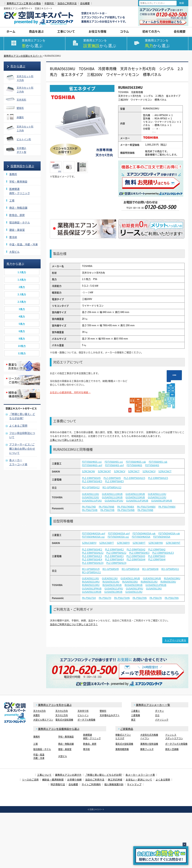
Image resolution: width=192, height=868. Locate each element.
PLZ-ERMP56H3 (157, 556)
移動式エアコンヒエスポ (123, 737)
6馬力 (22, 331)
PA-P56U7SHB (90, 510)
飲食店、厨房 (17, 215)
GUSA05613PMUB (92, 589)
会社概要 (85, 3)
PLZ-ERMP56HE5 (114, 481)
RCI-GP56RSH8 (150, 569)
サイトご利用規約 (91, 784)
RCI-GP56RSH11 (170, 569)
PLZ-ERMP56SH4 (136, 559)
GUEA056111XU (90, 494)
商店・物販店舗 (18, 208)
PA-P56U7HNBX (167, 507)
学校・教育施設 (18, 181)
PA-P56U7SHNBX (146, 507)
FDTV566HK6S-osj (92, 462)
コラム (124, 31)
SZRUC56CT (165, 471)
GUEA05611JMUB (130, 578)
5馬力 (22, 324)
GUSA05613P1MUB (162, 501)
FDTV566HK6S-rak (136, 462)
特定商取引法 (58, 784)
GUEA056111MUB (135, 494)
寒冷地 (13, 237)
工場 (12, 200)
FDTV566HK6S (134, 465)
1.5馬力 (22, 272)
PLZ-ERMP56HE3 (114, 556)
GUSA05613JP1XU (92, 501)
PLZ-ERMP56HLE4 (116, 563)
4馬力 (22, 316)
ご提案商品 (127, 729)
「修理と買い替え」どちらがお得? (103, 775)
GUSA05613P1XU (114, 501)
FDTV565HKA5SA (141, 537)
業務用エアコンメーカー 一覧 (153, 705)
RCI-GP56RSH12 (91, 487)
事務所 (13, 174)
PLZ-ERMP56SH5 (91, 478)
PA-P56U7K (156, 598)
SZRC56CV (120, 471)
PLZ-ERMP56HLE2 (116, 553)
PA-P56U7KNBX (126, 507)
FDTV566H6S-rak (158, 462)
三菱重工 (136, 711)
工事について (66, 31)
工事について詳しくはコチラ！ (67, 440)
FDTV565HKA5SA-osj (93, 537)
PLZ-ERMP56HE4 (114, 559)
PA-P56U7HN (140, 598)
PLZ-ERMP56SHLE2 (93, 553)
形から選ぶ (18, 66)
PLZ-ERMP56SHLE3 (163, 553)
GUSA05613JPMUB (156, 585)
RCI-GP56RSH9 (111, 569)
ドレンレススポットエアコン (174, 737)
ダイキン (160, 711)
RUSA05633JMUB (112, 585)
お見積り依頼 (74, 779)
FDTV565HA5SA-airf (119, 533)
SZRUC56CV (149, 471)
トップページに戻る (175, 640)
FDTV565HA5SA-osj (118, 537)
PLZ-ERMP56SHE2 (92, 549)
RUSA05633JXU (111, 582)
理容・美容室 (17, 230)
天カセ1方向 (62, 715)
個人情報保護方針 (114, 784)
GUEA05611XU (110, 578)
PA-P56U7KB (89, 507)
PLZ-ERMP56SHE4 (92, 559)
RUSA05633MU (172, 578)
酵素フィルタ (147, 749)
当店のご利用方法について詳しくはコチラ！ (74, 624)
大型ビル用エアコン (43, 720)
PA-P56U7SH (89, 598)
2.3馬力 (22, 294)
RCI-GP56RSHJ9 (91, 569)
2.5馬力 (22, 302)
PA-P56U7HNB (145, 510)
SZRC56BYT (139, 543)
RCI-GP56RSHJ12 (112, 487)
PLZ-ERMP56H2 (157, 549)
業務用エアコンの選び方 (68, 775)
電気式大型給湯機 (64, 720)
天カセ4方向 (39, 711)
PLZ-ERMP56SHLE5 (134, 478)
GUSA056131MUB (135, 497)
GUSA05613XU (154, 589)
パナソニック (162, 720)
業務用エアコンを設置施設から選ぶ (59, 729)
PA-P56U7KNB (107, 507)
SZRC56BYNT (173, 543)
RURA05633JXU (149, 582)
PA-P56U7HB (107, 510)
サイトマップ (134, 784)
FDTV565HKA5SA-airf (94, 533)
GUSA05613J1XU (157, 497)
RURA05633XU (168, 582)
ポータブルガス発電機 (176, 744)
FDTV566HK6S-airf (92, 465)
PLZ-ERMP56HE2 (114, 549)
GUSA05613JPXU (114, 589)
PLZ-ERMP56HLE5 (158, 478)
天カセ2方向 (62, 711)
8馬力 (22, 338)
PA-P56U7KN (172, 598)
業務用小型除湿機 (149, 744)
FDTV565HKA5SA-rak (144, 533)
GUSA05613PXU (134, 589)
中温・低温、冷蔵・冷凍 (23, 244)
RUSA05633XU (130, 582)
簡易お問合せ (161, 856)
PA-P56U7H (105, 598)
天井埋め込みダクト (110, 715)
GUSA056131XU (90, 497)
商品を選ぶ (36, 31)
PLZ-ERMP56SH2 (136, 549)
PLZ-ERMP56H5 (112, 478)
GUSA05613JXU (134, 592)
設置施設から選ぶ (22, 166)
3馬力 (22, 309)
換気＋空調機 (172, 749)
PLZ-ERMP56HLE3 (92, 556)
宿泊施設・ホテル (20, 222)
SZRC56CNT (104, 471)
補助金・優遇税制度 (53, 779)
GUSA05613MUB (113, 592)
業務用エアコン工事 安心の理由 (24, 3)
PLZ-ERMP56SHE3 (139, 553)
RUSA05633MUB (134, 585)
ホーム (11, 31)
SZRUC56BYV (89, 543)
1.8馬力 (22, 280)
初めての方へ (151, 31)
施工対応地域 (115, 779)
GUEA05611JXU (90, 578)
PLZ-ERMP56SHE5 (92, 481)
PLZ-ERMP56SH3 (136, 556)
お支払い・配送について (139, 779)
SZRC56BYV (123, 543)
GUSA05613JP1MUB (137, 501)
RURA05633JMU (91, 585)
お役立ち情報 (97, 31)
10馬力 (22, 346)
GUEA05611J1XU (157, 494)
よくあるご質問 (18, 426)
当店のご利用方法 (67, 3)
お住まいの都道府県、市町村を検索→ (70, 392)
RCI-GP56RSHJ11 (91, 572)
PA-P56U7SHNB (126, 510)
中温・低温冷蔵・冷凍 (39, 756)
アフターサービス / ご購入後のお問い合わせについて (22, 449)
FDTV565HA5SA (162, 537)
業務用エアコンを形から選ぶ (55, 705)
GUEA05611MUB (152, 578)
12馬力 (22, 353)
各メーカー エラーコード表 (140, 775)
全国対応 (49, 3)
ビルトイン (83, 715)
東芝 (133, 720)
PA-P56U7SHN (122, 598)
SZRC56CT (134, 471)
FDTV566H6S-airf (114, 465)
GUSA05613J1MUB (112, 497)
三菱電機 (136, 715)
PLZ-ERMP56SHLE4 (93, 563)
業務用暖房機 (122, 749)
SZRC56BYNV (156, 543)
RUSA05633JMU (91, 582)
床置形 (37, 715)
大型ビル (14, 252)
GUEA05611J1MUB (112, 494)
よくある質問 (163, 779)
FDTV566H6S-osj (114, 462)
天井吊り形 (83, 711)
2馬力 (22, 287)
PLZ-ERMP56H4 (157, 559)
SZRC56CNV (88, 471)
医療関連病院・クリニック (92, 737)
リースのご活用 (30, 779)
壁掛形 (103, 711)
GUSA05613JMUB (92, 592)
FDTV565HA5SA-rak (169, 533)
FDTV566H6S (152, 465)
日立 (157, 715)
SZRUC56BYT (107, 543)
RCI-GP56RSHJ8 (130, 569)
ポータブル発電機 (86, 720)
